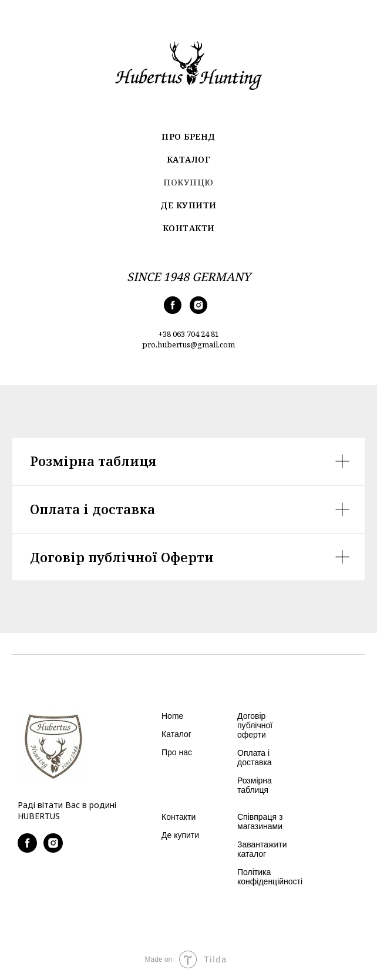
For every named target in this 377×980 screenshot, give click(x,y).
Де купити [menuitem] (188, 205)
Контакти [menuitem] (189, 228)
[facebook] (173, 311)
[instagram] (198, 311)
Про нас (177, 752)
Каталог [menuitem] (189, 159)
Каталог (176, 734)
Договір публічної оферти (255, 725)
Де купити (180, 835)
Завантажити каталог (262, 849)
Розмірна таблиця (255, 785)
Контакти (179, 817)
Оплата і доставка (255, 758)
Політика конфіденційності (270, 877)
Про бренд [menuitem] (188, 136)
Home (172, 716)
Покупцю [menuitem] (188, 182)
